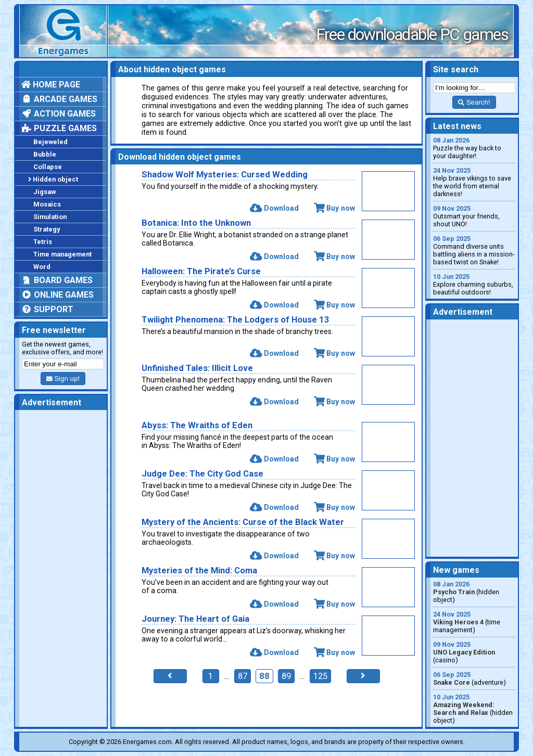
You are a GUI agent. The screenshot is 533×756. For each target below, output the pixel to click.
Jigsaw (45, 192)
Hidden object (53, 179)
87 (243, 676)
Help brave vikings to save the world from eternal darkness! (474, 182)
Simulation (50, 217)
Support (47, 309)
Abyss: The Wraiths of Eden (197, 425)
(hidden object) (474, 592)
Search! (474, 102)
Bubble (45, 154)
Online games (58, 295)
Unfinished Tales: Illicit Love (197, 368)
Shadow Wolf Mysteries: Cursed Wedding (225, 175)
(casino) (474, 652)
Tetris (43, 242)
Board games (57, 280)
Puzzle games (59, 128)
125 (320, 676)
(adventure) (474, 678)
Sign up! (63, 379)
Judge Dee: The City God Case (202, 474)
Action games (59, 114)
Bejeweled (50, 142)
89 (286, 676)
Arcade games (59, 99)
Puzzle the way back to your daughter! (474, 148)
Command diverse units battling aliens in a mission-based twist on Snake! (474, 250)
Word (42, 267)
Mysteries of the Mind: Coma (199, 571)
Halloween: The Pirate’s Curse (201, 271)
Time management (62, 254)
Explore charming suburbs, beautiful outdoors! (474, 284)
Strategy (47, 229)
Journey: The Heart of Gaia (195, 619)
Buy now (334, 208)
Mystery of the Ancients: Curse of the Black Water (243, 522)
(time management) (474, 622)
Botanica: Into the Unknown (196, 223)
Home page (51, 85)
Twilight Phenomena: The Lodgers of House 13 (236, 320)
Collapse (48, 167)
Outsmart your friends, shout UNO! (474, 216)
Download (274, 208)
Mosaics (47, 204)
